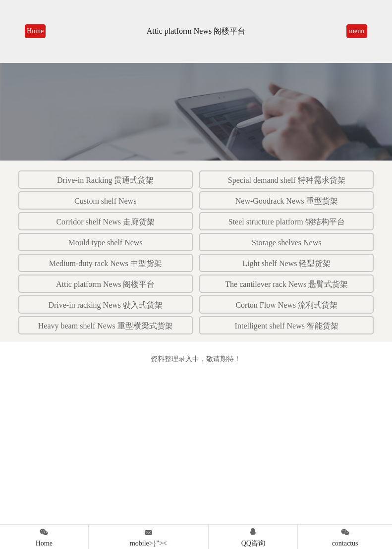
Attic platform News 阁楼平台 (106, 284)
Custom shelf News (105, 201)
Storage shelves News (286, 243)
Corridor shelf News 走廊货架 (105, 222)
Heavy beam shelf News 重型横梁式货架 (106, 326)
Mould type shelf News (106, 243)
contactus (345, 536)
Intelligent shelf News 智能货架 (287, 326)
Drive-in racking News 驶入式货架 (105, 305)
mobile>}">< (149, 536)
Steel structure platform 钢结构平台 (287, 222)
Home (35, 31)
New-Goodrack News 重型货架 (287, 201)
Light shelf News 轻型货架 (286, 263)
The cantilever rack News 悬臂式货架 (286, 284)
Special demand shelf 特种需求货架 (287, 180)
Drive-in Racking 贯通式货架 (106, 180)
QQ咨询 (253, 536)
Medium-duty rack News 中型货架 (106, 263)
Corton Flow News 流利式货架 (286, 305)
